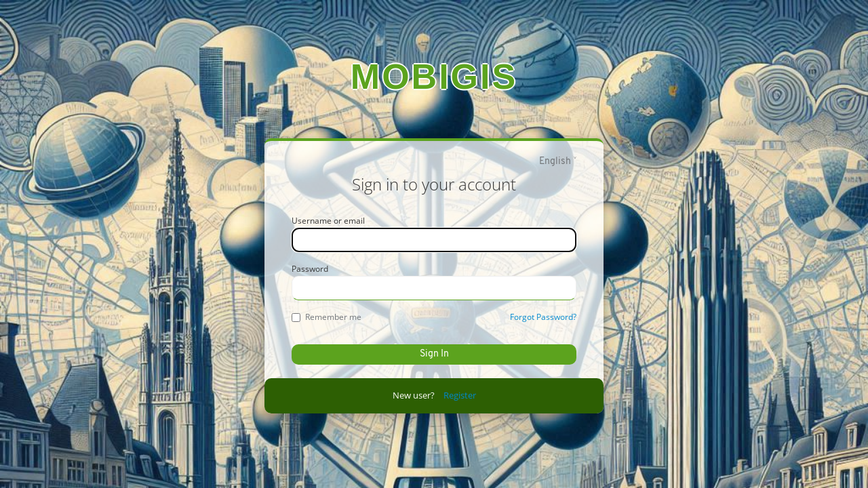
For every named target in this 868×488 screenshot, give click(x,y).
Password (310, 269)
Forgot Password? (543, 317)
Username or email (328, 221)
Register (460, 395)
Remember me (327, 317)
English (555, 162)
